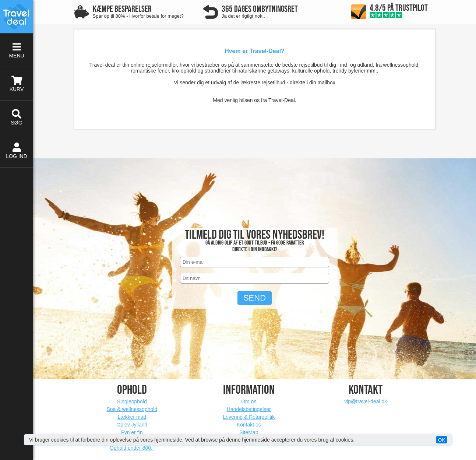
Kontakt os (249, 425)
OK (442, 440)
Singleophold (132, 401)
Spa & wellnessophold (132, 409)
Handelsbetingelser (249, 409)
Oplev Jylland (132, 425)
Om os (249, 401)
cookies (344, 440)
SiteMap (249, 432)
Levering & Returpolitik (249, 417)
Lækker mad (132, 417)
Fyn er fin (132, 432)
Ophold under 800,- (132, 448)
